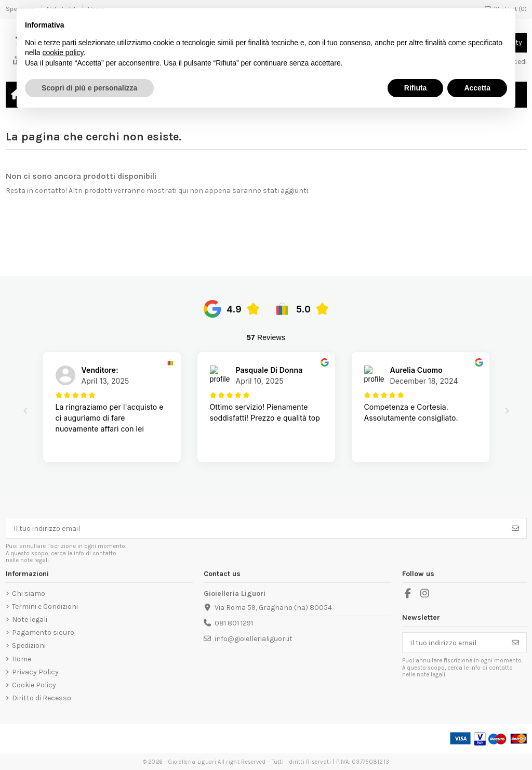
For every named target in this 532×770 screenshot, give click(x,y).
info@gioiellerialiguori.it (254, 639)
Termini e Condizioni (45, 606)
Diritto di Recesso (42, 698)
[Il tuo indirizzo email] (256, 528)
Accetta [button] (477, 88)
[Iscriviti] (515, 528)
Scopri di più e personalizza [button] (89, 88)
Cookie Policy (34, 685)
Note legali (30, 619)
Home (22, 659)
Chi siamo (29, 593)
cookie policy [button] (63, 53)
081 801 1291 (234, 623)
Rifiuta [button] (416, 88)
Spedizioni (29, 645)
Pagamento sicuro (43, 632)
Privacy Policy (35, 672)
